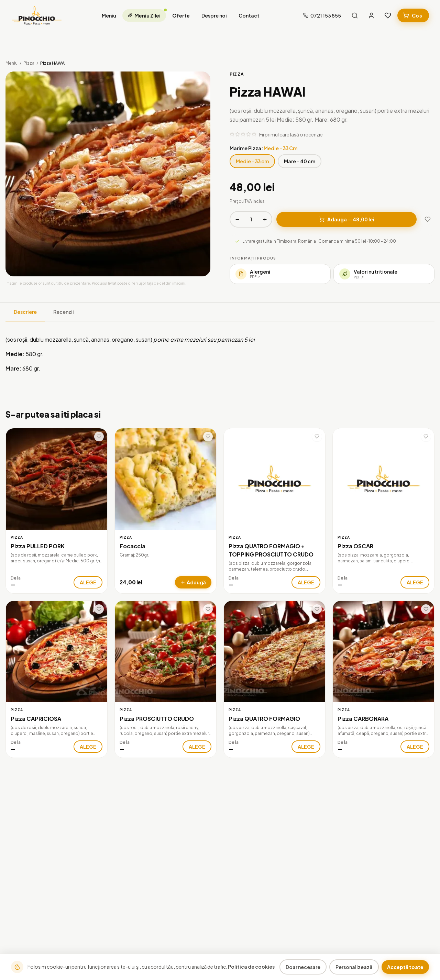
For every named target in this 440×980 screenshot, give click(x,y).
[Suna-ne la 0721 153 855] (322, 15)
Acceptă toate (405, 967)
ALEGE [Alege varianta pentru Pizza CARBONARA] (415, 747)
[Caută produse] (355, 15)
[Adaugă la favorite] (428, 219)
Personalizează (354, 967)
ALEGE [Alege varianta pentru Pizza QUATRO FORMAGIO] (306, 747)
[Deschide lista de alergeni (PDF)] (280, 274)
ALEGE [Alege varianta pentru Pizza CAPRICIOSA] (88, 747)
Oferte (181, 15)
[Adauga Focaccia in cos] (193, 582)
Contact (249, 15)
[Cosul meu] (413, 15)
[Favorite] (388, 15)
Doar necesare (303, 967)
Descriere (25, 312)
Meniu (109, 15)
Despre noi (214, 15)
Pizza (29, 63)
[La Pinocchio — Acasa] (37, 15)
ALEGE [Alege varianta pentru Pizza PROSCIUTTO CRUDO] (197, 747)
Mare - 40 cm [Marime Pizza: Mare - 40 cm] (300, 161)
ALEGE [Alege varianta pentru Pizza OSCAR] (415, 582)
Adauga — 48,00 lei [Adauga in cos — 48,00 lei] (347, 219)
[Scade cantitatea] (237, 219)
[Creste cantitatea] (265, 219)
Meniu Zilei (147, 14)
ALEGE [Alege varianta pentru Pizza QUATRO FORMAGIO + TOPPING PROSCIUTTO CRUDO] (306, 582)
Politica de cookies (251, 967)
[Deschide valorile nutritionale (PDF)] (384, 274)
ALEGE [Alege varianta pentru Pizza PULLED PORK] (88, 582)
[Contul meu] (371, 15)
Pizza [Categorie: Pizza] (17, 537)
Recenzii (64, 312)
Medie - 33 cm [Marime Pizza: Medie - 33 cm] (252, 161)
